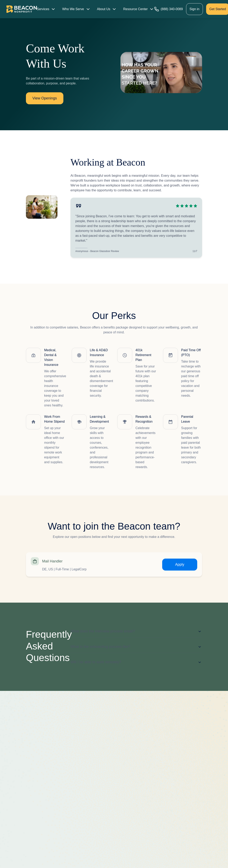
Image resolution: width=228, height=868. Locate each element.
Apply (180, 564)
